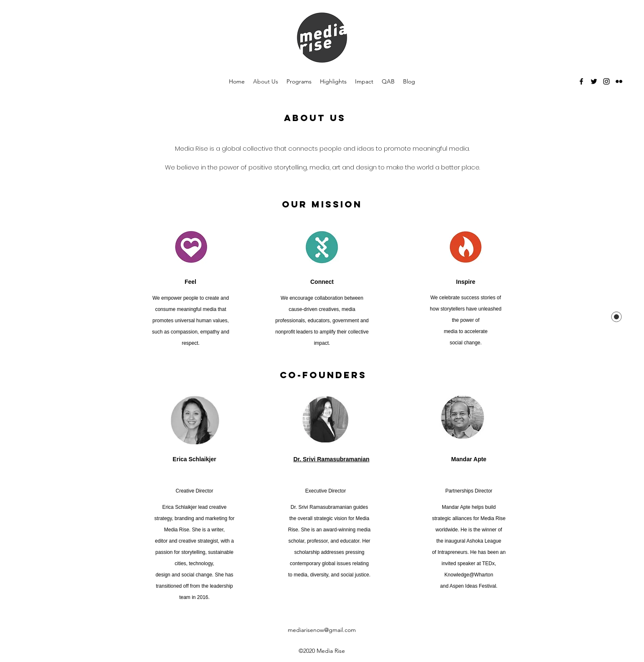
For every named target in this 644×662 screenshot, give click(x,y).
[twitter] (594, 81)
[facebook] (581, 81)
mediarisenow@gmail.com (322, 630)
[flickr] (619, 81)
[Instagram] (606, 81)
